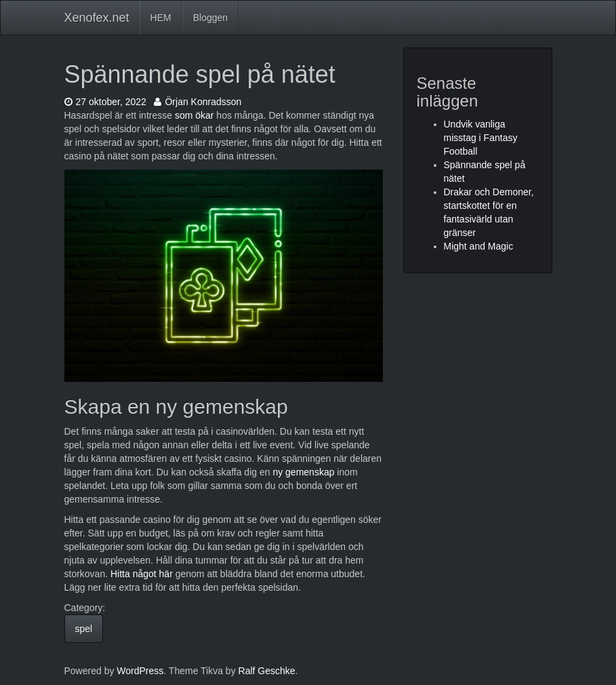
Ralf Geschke (267, 671)
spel (84, 629)
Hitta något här (142, 574)
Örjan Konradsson (198, 102)
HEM (161, 18)
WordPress (140, 671)
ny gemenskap (303, 472)
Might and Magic (479, 246)
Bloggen (210, 18)
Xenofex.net (97, 18)
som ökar (194, 115)
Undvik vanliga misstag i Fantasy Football (481, 138)
